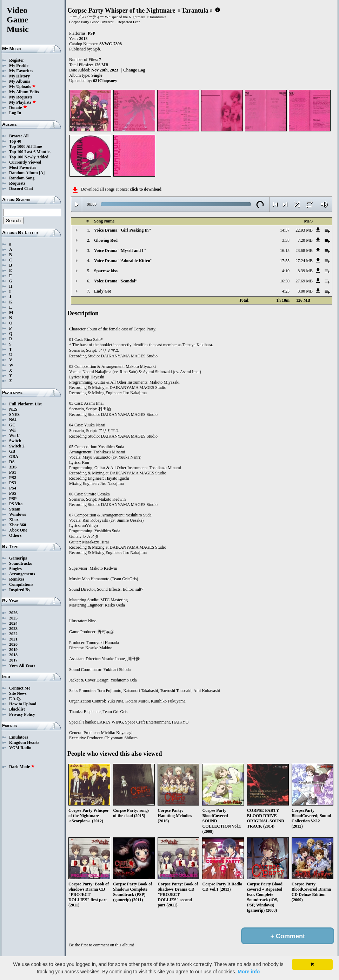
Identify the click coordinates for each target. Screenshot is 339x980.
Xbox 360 (18, 525)
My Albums (20, 81)
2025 (13, 618)
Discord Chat (21, 189)
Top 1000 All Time (25, 146)
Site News (18, 693)
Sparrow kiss (106, 271)
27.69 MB (304, 281)
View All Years (22, 665)
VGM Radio (20, 748)
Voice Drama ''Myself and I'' (120, 251)
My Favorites (21, 71)
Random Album (24, 173)
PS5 (13, 493)
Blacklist (17, 709)
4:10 (286, 271)
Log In (15, 113)
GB (12, 451)
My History (19, 76)
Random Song (22, 178)
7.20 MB (305, 240)
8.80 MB (305, 291)
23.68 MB (304, 251)
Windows (18, 514)
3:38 (286, 240)
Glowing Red (106, 240)
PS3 (13, 483)
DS (12, 462)
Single (97, 75)
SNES (14, 414)
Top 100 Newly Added (29, 157)
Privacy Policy (22, 714)
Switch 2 (17, 446)
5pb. (97, 49)
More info (249, 972)
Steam (15, 509)
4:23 (286, 291)
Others (15, 535)
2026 (13, 613)
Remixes (17, 579)
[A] (42, 173)
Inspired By (20, 590)
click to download (146, 189)
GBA (14, 457)
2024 (13, 623)
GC (12, 425)
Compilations (21, 584)
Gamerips (18, 558)
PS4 (13, 488)
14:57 (285, 230)
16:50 (285, 281)
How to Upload (23, 704)
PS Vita (16, 504)
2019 (13, 650)
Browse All (19, 136)
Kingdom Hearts (24, 742)
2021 (13, 639)
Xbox (14, 520)
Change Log (134, 70)
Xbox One (18, 530)
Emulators (19, 737)
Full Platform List (25, 404)
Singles (15, 569)
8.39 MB (305, 271)
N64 (13, 420)
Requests (17, 183)
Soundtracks (21, 563)
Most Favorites (23, 167)
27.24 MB (304, 261)
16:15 (285, 251)
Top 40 (15, 141)
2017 (13, 660)
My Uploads (22, 87)
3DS (13, 467)
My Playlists (23, 102)
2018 (13, 655)
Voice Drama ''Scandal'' (116, 281)
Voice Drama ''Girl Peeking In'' (122, 230)
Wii (12, 430)
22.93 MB (304, 230)
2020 (13, 644)
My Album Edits (24, 92)
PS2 (13, 478)
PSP (13, 499)
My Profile (19, 66)
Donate (18, 108)
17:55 (285, 261)
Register (17, 60)
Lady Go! (103, 291)
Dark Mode (22, 767)
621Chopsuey (105, 81)
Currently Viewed (25, 162)
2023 (13, 629)
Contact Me (20, 688)
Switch (15, 441)
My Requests (21, 97)
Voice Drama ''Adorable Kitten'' (123, 261)
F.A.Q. (15, 699)
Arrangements (22, 574)
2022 (13, 634)
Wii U (14, 436)
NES (13, 409)
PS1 (13, 472)
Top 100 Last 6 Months (30, 152)
